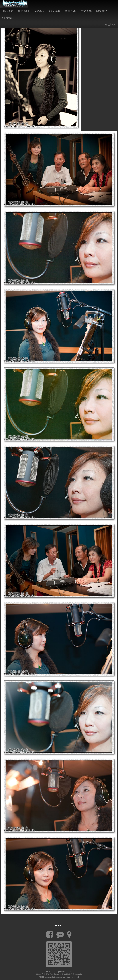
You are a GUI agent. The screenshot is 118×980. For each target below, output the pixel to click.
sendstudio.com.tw (55, 977)
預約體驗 (24, 11)
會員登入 (110, 25)
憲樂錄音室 (41, 974)
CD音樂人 (8, 18)
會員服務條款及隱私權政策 (71, 974)
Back (59, 926)
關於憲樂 (86, 11)
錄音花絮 (55, 11)
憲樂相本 (71, 11)
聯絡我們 (102, 11)
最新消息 (8, 11)
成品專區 (39, 11)
